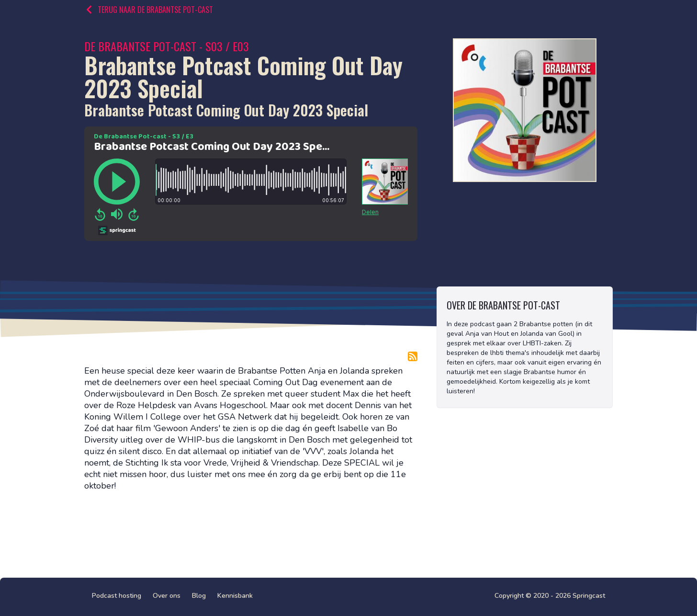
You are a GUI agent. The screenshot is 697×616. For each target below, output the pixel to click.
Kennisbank (235, 596)
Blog (199, 596)
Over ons (167, 596)
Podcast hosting (117, 596)
